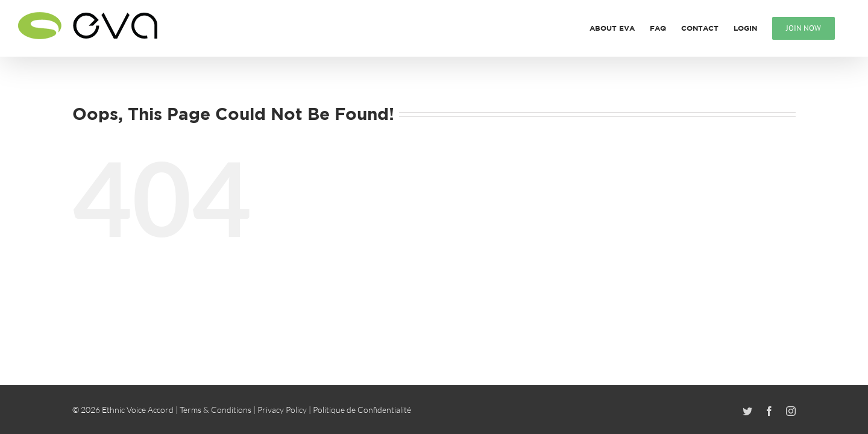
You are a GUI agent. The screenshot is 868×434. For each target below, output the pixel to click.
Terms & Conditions (215, 410)
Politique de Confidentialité (362, 410)
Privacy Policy (282, 410)
